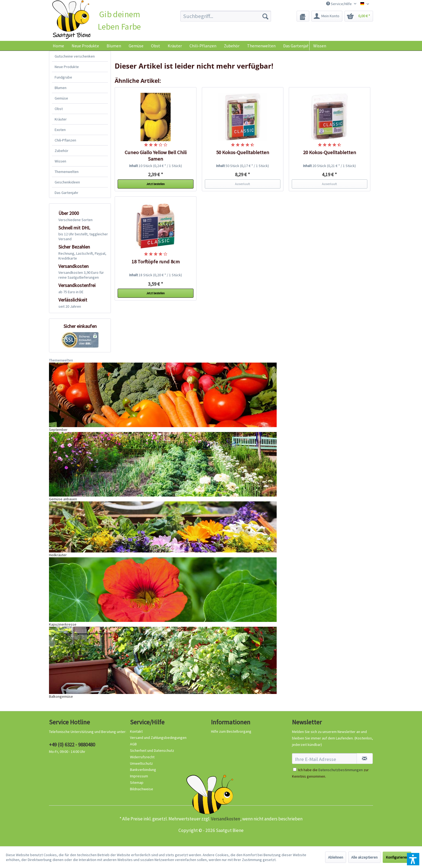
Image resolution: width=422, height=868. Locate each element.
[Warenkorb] (359, 16)
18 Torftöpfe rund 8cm (156, 262)
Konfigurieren (397, 857)
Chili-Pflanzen (65, 140)
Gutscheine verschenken (75, 56)
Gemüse (61, 98)
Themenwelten (67, 172)
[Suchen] (265, 16)
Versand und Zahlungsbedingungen (158, 738)
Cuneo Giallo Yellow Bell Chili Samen (156, 156)
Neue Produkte (67, 67)
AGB (133, 744)
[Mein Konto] (327, 16)
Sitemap (137, 782)
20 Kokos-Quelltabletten (330, 152)
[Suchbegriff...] (226, 16)
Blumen (61, 88)
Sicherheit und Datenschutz (152, 750)
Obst (59, 109)
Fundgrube (63, 77)
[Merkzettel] (303, 16)
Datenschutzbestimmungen (341, 770)
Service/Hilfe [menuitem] (339, 4)
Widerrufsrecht (142, 757)
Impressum (139, 776)
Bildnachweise (142, 789)
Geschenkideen (67, 182)
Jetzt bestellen (156, 184)
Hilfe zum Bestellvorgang (231, 731)
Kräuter (61, 119)
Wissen (320, 46)
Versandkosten (226, 819)
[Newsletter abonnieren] (365, 759)
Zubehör (61, 151)
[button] (413, 859)
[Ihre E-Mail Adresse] (324, 759)
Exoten (60, 130)
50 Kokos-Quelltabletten (243, 152)
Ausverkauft (242, 184)
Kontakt (136, 731)
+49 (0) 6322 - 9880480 (72, 745)
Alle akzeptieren (364, 857)
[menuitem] (226, 16)
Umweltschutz (141, 763)
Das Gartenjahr (66, 193)
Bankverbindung (143, 770)
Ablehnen (336, 857)
